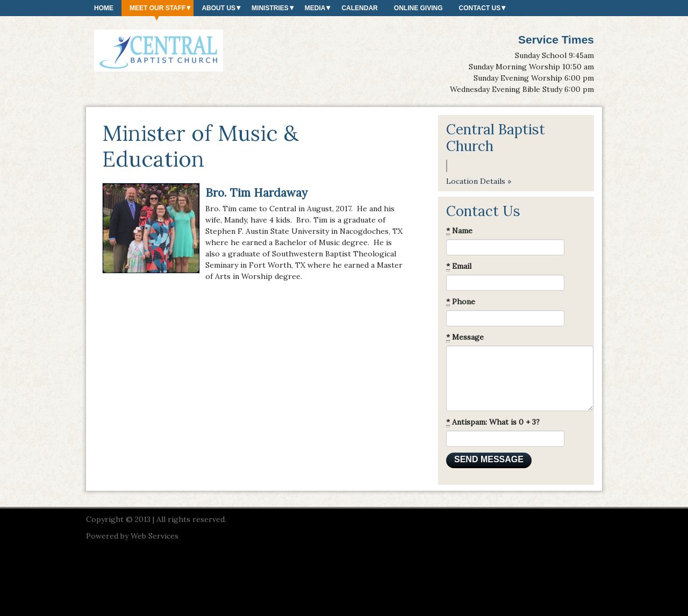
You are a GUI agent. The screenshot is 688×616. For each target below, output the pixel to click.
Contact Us (479, 8)
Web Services (155, 536)
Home (104, 8)
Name (459, 231)
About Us (218, 8)
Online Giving (418, 8)
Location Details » (479, 181)
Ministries (270, 8)
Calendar (359, 8)
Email (459, 266)
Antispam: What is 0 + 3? (493, 422)
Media (315, 8)
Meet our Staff (157, 8)
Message (465, 337)
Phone (461, 302)
